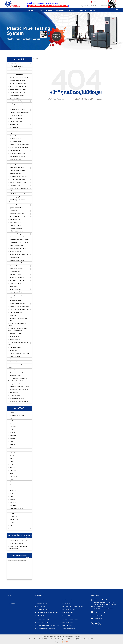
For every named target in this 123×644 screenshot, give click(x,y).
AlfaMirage (13, 427)
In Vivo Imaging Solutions (17, 197)
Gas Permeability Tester (17, 398)
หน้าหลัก (36, 59)
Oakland (12, 467)
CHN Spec (13, 505)
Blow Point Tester (15, 356)
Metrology (13, 491)
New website (31, 10)
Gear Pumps (13, 211)
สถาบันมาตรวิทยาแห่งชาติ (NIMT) (17, 561)
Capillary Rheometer (16, 121)
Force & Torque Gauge (43, 619)
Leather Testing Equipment (18, 89)
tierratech (13, 482)
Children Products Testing (18, 92)
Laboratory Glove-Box (17, 72)
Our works (72, 10)
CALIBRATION (83, 10)
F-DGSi (12, 479)
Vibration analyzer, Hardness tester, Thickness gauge (18, 330)
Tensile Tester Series (16, 370)
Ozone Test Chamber (16, 334)
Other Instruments (15, 251)
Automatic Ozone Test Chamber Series (18, 366)
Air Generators (14, 162)
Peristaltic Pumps (15, 205)
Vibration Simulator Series (18, 373)
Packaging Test (14, 257)
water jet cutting (15, 339)
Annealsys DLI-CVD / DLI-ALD (19, 243)
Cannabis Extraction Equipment (19, 113)
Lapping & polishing (16, 295)
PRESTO (12, 459)
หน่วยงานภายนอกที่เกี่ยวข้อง (17, 544)
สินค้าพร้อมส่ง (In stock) (16, 66)
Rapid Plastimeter (15, 395)
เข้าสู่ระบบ (97, 2)
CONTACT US (95, 10)
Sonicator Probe (15, 150)
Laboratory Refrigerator (17, 234)
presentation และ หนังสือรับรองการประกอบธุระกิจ (18, 548)
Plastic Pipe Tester (68, 613)
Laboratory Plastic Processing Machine (48, 625)
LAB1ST (12, 496)
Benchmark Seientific (16, 508)
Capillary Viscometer (16, 133)
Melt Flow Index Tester (16, 118)
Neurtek (12, 485)
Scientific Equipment (16, 115)
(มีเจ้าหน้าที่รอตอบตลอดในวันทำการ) (104, 609)
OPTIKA (12, 456)
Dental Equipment (15, 219)
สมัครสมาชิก (104, 2)
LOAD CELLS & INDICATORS (18, 182)
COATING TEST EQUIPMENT (18, 179)
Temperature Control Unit (17, 280)
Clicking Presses (15, 272)
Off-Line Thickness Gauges (18, 217)
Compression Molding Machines (19, 309)
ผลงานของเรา (14, 315)
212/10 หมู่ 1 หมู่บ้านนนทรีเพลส (100, 600)
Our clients (60, 10)
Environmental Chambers (17, 304)
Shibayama (13, 424)
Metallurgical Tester (16, 289)
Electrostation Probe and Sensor (46, 629)
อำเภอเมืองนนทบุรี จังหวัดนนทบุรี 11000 (103, 604)
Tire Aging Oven (15, 362)
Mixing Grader (14, 393)
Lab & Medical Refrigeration (18, 101)
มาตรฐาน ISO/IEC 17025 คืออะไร (19, 541)
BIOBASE (12, 433)
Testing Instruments (16, 266)
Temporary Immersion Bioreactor (20, 237)
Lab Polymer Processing (17, 104)
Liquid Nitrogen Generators (18, 153)
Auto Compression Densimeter (19, 401)
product (49, 10)
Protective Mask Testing (17, 95)
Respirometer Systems (17, 246)
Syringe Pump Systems (16, 208)
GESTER (12, 462)
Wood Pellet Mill (15, 98)
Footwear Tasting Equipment (18, 84)
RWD (11, 511)
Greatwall (13, 438)
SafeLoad (13, 470)
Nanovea (12, 444)
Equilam (12, 421)
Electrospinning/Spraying (18, 110)
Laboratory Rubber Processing (19, 254)
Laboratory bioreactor (17, 107)
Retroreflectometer (16, 283)
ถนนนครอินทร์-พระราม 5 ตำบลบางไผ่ (102, 602)
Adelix (12, 526)
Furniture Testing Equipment (18, 87)
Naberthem (13, 435)
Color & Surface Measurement (19, 188)
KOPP (11, 418)
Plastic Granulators (16, 139)
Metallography (14, 336)
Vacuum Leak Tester (16, 312)
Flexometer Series (15, 376)
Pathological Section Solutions (19, 194)
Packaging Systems (15, 185)
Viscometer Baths (15, 225)
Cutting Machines (15, 298)
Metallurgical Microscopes (18, 278)
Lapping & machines (16, 292)
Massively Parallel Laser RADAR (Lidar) (18, 319)
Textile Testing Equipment (18, 81)
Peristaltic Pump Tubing (17, 263)
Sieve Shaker (14, 63)
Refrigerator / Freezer (16, 269)
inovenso (13, 441)
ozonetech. (13, 502)
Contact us (12, 603)
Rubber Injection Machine (17, 260)
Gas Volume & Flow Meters (18, 248)
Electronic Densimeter (69, 609)
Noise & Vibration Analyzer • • (19, 136)
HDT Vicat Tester (15, 127)
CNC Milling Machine (43, 622)
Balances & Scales (15, 275)
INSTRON (12, 412)
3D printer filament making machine (17, 324)
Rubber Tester (41, 616)
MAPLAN (12, 473)
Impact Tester (14, 124)
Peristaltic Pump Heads (17, 214)
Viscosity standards (16, 228)
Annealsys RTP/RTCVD (17, 75)
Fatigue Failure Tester (16, 384)
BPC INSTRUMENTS (15, 520)
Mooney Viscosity (15, 350)
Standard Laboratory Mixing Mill (19, 353)
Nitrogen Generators (16, 159)
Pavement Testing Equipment (18, 176)
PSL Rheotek (14, 476)
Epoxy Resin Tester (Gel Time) (19, 147)
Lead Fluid (13, 514)
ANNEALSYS (13, 517)
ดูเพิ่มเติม (29, 537)
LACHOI (12, 465)
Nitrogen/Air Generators (17, 165)
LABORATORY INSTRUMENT (18, 171)
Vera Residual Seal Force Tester (19, 78)
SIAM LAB (13, 494)
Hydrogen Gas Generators (18, 156)
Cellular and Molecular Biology (19, 191)
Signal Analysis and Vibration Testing (18, 343)
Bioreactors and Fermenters (18, 69)
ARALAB (12, 430)
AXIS (11, 447)
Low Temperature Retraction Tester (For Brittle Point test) (17, 380)
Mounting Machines (16, 301)
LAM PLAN (13, 450)
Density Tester (14, 130)
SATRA (12, 488)
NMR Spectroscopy (15, 142)
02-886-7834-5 (98, 615)
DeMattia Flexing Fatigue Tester (19, 387)
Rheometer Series (15, 347)
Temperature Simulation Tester (19, 390)
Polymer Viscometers (16, 231)
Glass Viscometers (15, 222)
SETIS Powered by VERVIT (17, 415)
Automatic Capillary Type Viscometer (47, 613)
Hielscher (13, 499)
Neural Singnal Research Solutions (16, 201)
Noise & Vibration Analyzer (70, 619)
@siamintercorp (98, 607)
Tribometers (13, 286)
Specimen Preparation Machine (19, 240)
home (41, 10)
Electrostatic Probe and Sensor (19, 145)
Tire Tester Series (15, 359)
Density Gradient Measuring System (73, 606)
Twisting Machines (15, 174)
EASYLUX (12, 453)
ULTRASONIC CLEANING (17, 168)
